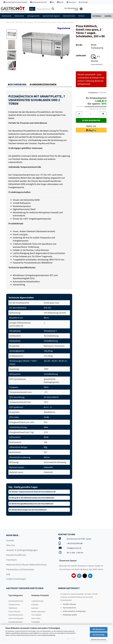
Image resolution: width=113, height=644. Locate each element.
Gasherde (35, 608)
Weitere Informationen (99, 639)
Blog (52, 2)
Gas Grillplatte (36, 615)
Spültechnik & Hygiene (51, 16)
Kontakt (60, 2)
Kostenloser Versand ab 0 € (39, 2)
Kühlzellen (35, 605)
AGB (8, 574)
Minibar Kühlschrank (38, 612)
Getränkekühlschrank (16, 601)
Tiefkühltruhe (13, 608)
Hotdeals (97, 16)
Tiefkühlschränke (14, 605)
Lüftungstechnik (33, 16)
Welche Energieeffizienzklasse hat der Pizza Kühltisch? (32, 504)
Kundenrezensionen (43, 84)
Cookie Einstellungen (16, 579)
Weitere (82, 16)
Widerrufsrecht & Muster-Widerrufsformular (26, 565)
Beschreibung (17, 84)
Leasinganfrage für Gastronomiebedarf (15, 2)
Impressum (11, 560)
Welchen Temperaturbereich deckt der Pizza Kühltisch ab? (34, 492)
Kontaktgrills (36, 622)
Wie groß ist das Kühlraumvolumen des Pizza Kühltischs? (33, 498)
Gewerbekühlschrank (16, 615)
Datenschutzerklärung (49, 635)
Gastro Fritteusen (14, 612)
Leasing (108, 16)
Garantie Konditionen (16, 555)
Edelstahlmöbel (69, 16)
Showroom (82, 566)
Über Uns (10, 545)
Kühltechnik (19, 16)
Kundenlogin (83, 2)
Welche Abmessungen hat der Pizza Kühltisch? (29, 510)
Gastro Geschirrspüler (16, 618)
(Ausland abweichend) (97, 64)
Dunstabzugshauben (15, 622)
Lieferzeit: (81, 55)
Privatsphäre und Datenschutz (20, 569)
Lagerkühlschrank (37, 601)
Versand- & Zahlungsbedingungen (22, 550)
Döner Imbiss (36, 618)
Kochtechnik (6, 16)
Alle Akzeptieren (99, 629)
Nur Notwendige (99, 635)
